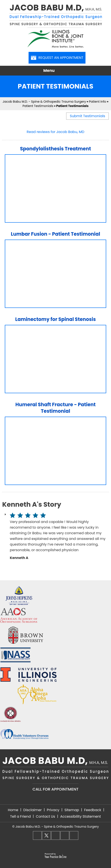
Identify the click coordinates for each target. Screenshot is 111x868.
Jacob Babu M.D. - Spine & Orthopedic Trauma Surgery (44, 102)
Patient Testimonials (38, 106)
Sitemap (72, 810)
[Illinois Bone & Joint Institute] (55, 38)
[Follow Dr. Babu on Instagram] (56, 835)
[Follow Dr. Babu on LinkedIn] (65, 835)
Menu (55, 71)
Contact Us (45, 816)
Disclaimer (32, 810)
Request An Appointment (57, 58)
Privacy (53, 810)
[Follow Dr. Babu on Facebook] (37, 835)
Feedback (93, 810)
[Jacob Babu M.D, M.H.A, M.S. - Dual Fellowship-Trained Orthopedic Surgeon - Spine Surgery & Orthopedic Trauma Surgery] (55, 16)
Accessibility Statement (81, 816)
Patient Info (98, 102)
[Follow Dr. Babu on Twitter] (46, 835)
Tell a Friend (20, 816)
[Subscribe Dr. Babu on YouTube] (74, 835)
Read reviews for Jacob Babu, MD (55, 132)
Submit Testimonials (87, 116)
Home (13, 810)
